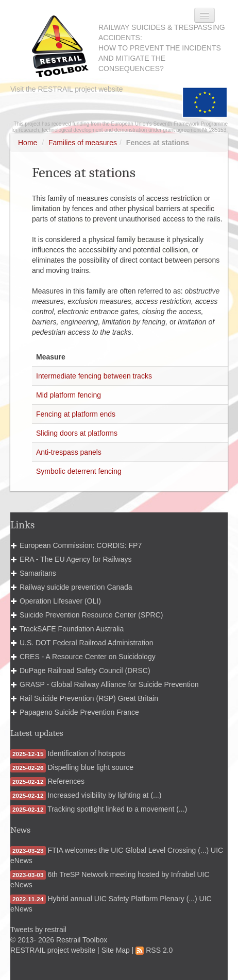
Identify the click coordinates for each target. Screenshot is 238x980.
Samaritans (38, 573)
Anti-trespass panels (69, 452)
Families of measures (83, 143)
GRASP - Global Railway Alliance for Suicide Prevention (109, 684)
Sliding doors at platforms (77, 433)
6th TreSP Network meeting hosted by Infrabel (121, 874)
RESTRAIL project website (53, 950)
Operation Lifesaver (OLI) (60, 601)
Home (28, 143)
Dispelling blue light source (90, 767)
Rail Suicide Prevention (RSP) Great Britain (89, 698)
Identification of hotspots (86, 753)
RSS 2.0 (154, 950)
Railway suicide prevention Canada (76, 587)
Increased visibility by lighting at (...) (104, 795)
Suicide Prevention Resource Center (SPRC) (91, 615)
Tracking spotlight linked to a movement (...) (117, 809)
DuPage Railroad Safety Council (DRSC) (85, 670)
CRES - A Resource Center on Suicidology (88, 657)
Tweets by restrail (38, 930)
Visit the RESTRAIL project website (67, 89)
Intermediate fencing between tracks (94, 376)
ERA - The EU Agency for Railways (76, 559)
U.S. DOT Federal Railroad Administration (87, 643)
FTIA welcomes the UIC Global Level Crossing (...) (128, 850)
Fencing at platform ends (76, 414)
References (66, 781)
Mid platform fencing (69, 395)
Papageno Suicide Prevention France (79, 712)
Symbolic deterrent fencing (79, 471)
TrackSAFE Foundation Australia (72, 629)
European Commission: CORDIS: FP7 (81, 545)
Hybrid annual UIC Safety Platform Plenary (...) (122, 899)
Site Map (116, 950)
